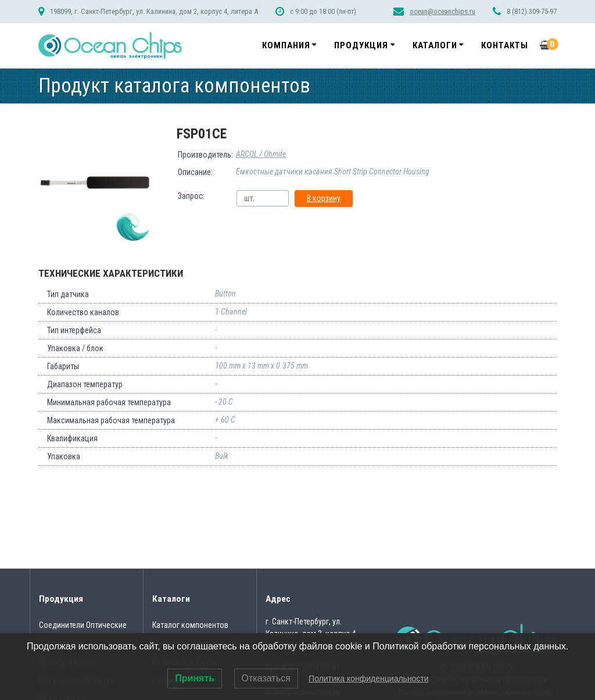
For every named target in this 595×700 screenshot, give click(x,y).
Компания (286, 45)
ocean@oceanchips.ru (442, 11)
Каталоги (435, 45)
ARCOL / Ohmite (261, 154)
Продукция (361, 45)
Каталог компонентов (190, 625)
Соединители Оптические (83, 625)
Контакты (505, 45)
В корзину (324, 198)
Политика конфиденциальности (369, 678)
